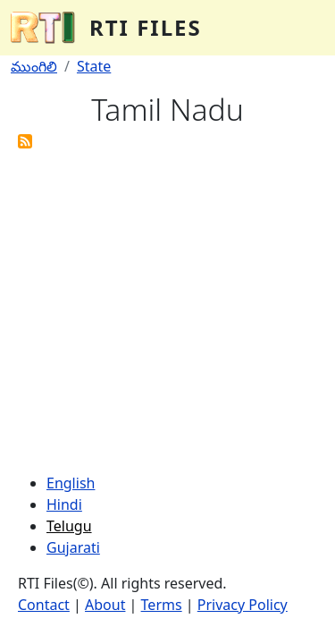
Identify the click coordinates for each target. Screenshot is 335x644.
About (105, 605)
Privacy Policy (243, 605)
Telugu (69, 526)
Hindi (64, 504)
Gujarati (73, 547)
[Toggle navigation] (299, 28)
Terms (162, 605)
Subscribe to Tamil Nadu (25, 141)
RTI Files (146, 27)
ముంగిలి (34, 66)
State (94, 66)
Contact (44, 605)
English (71, 483)
